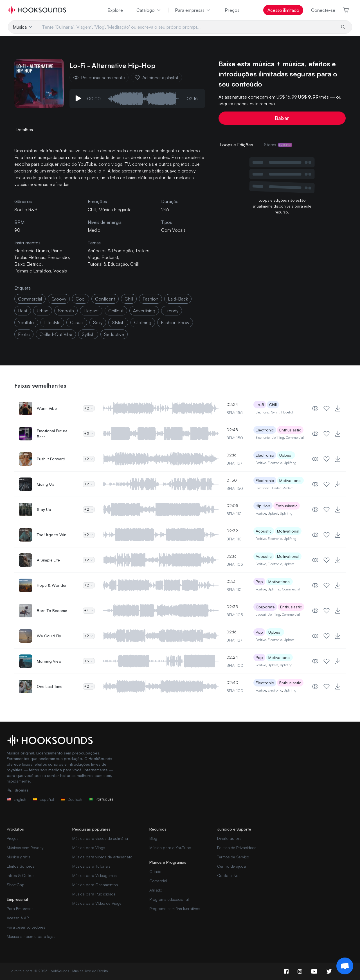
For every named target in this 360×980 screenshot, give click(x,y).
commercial (30, 299)
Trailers (142, 251)
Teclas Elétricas (30, 257)
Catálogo (149, 10)
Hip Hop (263, 506)
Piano (57, 251)
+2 (89, 408)
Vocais (60, 271)
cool (81, 299)
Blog (153, 838)
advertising (144, 311)
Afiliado (156, 890)
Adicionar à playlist (156, 78)
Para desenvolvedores (26, 927)
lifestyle (52, 322)
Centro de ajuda (231, 866)
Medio (94, 230)
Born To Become (52, 610)
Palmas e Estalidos (33, 271)
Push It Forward (51, 459)
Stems (278, 145)
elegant (91, 311)
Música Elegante (115, 210)
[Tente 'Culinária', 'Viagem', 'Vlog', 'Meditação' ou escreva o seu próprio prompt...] (186, 27)
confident (105, 299)
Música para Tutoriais (91, 866)
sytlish (88, 334)
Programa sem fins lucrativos (175, 909)
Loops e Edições (236, 145)
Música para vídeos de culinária (100, 838)
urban (43, 311)
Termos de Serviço (233, 857)
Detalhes (24, 129)
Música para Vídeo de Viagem (98, 903)
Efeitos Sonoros (21, 866)
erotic (24, 334)
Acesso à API (18, 918)
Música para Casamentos (95, 885)
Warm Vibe (47, 408)
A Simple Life (48, 560)
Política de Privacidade (237, 848)
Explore (115, 10)
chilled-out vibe (56, 334)
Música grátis (19, 857)
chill (129, 299)
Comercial (158, 881)
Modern (288, 488)
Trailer (276, 488)
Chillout (116, 311)
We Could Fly (49, 636)
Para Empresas (20, 909)
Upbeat (286, 455)
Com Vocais (173, 230)
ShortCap (16, 885)
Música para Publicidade (94, 894)
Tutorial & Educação (108, 264)
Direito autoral (230, 838)
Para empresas (193, 10)
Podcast (110, 257)
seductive (114, 334)
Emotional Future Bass (52, 434)
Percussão (58, 257)
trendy (172, 311)
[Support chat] (345, 966)
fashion (150, 299)
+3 (89, 434)
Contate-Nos (229, 875)
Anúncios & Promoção (110, 251)
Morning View (49, 661)
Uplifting (278, 437)
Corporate (265, 607)
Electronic (263, 412)
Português (101, 799)
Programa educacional (169, 899)
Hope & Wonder (52, 585)
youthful (26, 322)
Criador (156, 871)
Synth (275, 412)
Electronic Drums (32, 251)
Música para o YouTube (170, 848)
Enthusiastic (290, 430)
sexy (98, 322)
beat (23, 311)
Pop (259, 582)
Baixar (282, 118)
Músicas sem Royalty (25, 848)
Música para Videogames (94, 875)
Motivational (290, 480)
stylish (118, 322)
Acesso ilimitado (283, 10)
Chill (92, 210)
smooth (66, 311)
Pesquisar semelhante (99, 78)
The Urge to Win (52, 535)
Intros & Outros (21, 875)
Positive (261, 463)
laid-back (178, 299)
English (16, 799)
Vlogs (94, 257)
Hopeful (287, 412)
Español (43, 799)
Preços (232, 10)
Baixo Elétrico (28, 264)
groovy (59, 299)
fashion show (175, 322)
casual (77, 322)
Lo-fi (260, 405)
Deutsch (71, 799)
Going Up (46, 484)
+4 (89, 610)
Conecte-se (323, 10)
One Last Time (50, 686)
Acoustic (264, 531)
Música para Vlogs (89, 848)
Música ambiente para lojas (31, 936)
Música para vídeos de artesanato (102, 857)
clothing (143, 322)
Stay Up (44, 509)
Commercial (295, 437)
